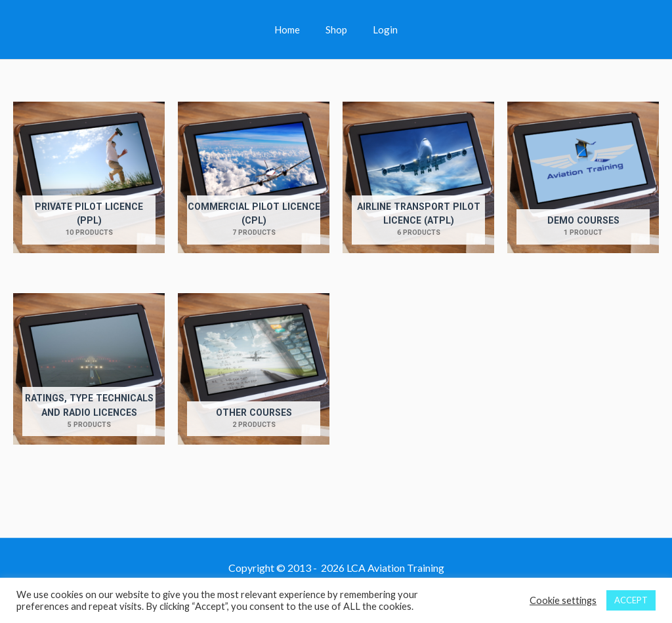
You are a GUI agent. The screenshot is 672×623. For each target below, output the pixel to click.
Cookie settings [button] (563, 600)
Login (379, 30)
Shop (336, 30)
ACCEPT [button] (631, 600)
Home (293, 30)
